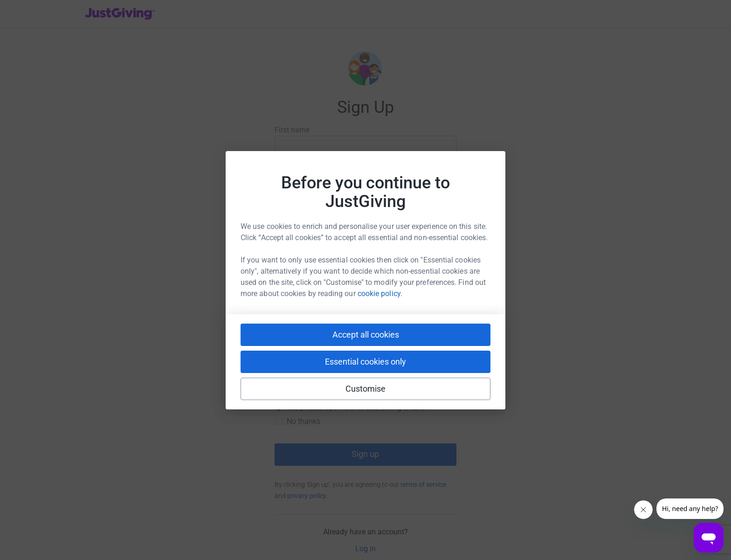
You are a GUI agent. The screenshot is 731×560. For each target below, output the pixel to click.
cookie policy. (380, 294)
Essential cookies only (365, 362)
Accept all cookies (366, 335)
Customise (366, 389)
